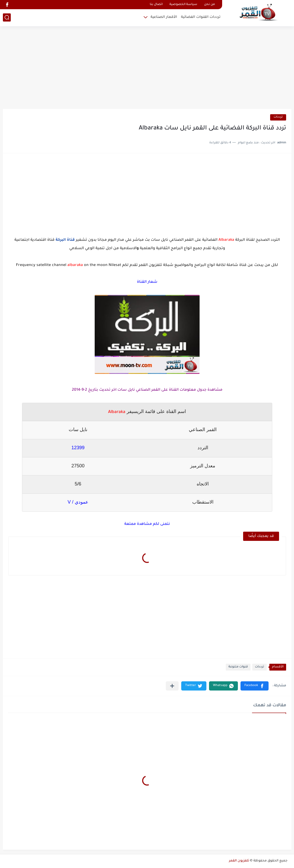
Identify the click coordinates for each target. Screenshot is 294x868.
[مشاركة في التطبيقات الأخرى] (172, 686)
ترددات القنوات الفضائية (201, 17)
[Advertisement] (147, 68)
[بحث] (7, 17)
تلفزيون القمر (239, 861)
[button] (255, 686)
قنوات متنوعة (238, 667)
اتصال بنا (156, 5)
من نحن (209, 5)
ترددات (278, 117)
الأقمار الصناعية (164, 17)
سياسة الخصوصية (183, 5)
